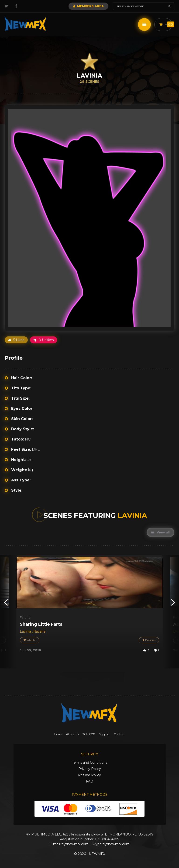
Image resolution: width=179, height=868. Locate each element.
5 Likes (16, 340)
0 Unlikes (44, 340)
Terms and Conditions (90, 763)
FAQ (90, 781)
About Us (72, 734)
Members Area (88, 6)
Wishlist (30, 640)
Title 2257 (89, 734)
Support (104, 734)
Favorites (149, 640)
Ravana (39, 631)
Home (58, 734)
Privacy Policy (90, 769)
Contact (119, 734)
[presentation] (6, 602)
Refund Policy (89, 775)
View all (160, 532)
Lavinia (26, 631)
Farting (25, 617)
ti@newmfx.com (75, 844)
